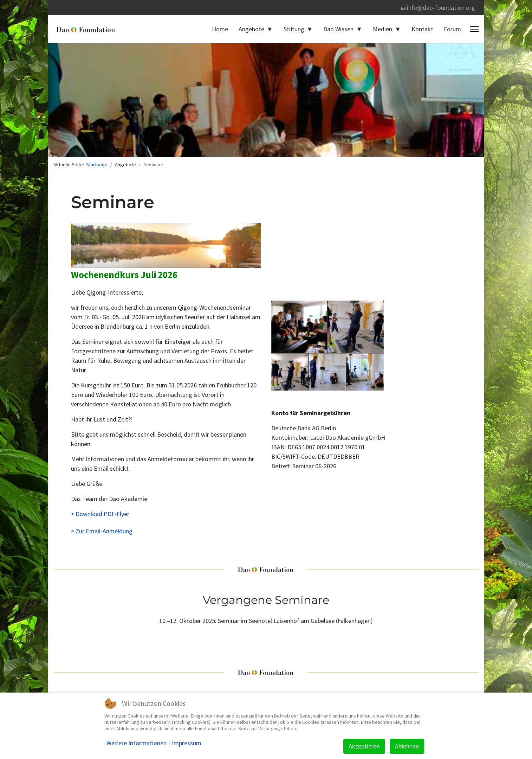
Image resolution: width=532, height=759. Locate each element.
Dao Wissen (338, 29)
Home (220, 29)
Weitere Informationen (137, 743)
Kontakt (422, 29)
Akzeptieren (364, 746)
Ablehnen (407, 746)
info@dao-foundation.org (441, 8)
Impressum (187, 743)
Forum (452, 29)
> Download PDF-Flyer (100, 514)
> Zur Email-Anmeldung (102, 531)
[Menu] (474, 29)
